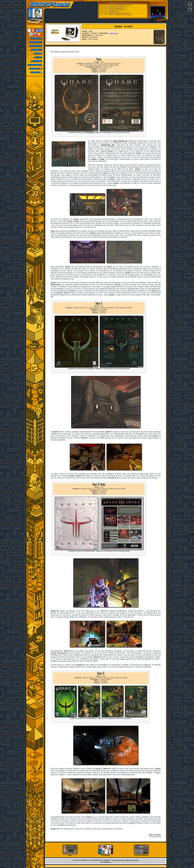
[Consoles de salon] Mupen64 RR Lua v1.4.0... (121, 5)
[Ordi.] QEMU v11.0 (114, 11)
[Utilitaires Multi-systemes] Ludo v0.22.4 (119, 13)
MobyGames (91, 132)
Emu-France (135, 3)
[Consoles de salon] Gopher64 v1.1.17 (119, 6)
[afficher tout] (114, 33)
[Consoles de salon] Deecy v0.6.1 (117, 8)
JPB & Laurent (60, 52)
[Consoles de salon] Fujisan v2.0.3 (118, 10)
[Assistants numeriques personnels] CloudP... (120, 15)
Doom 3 (99, 769)
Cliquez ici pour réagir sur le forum (125, 860)
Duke (53, 231)
